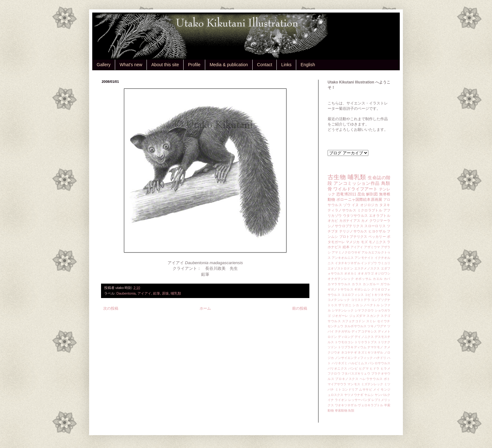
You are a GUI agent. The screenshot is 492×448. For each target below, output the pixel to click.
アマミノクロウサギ (346, 252)
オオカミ (350, 273)
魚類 (351, 411)
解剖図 (372, 194)
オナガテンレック (341, 279)
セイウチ (384, 321)
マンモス (354, 384)
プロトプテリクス (353, 237)
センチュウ (335, 326)
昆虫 (361, 194)
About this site (165, 65)
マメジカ (353, 242)
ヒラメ (385, 368)
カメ (365, 221)
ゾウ (347, 205)
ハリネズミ (340, 363)
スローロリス (375, 226)
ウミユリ (384, 263)
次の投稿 (111, 308)
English (308, 65)
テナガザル (343, 331)
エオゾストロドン (340, 268)
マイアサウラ (337, 384)
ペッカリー (377, 237)
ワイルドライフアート (355, 189)
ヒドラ (374, 368)
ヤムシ (369, 395)
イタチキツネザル (348, 263)
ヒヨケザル (377, 231)
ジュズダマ (357, 316)
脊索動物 (341, 411)
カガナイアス (350, 221)
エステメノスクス (367, 268)
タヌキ (385, 205)
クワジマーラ (380, 221)
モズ (364, 242)
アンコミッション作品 (357, 183)
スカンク (373, 316)
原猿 (165, 293)
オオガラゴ (366, 273)
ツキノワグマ (377, 326)
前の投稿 (300, 308)
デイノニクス (364, 337)
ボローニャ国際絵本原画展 (359, 200)
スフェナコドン (354, 321)
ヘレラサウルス (371, 379)
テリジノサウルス (353, 231)
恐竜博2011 (346, 194)
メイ (376, 389)
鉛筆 (157, 293)
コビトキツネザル (377, 295)
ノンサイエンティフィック (354, 358)
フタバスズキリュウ (356, 373)
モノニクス (377, 242)
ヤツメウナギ (354, 395)
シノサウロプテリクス (345, 226)
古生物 (337, 177)
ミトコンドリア (347, 389)
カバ (387, 279)
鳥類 (386, 183)
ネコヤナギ (349, 352)
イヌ (355, 205)
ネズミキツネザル (370, 352)
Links (286, 65)
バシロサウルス (379, 363)
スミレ (371, 321)
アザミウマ (372, 247)
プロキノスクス (347, 379)
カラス (357, 284)
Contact (265, 65)
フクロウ (334, 373)
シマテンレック (343, 310)
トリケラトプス (366, 342)
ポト (387, 379)
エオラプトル (380, 216)
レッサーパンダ (359, 400)
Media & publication (229, 65)
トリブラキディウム (352, 347)
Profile (194, 65)
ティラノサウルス (342, 210)
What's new (131, 65)
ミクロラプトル (370, 210)
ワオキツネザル (346, 405)
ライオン (341, 400)
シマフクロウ (364, 310)
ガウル (385, 284)
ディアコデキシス (364, 331)
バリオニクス (337, 368)
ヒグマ (364, 368)
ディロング (346, 337)
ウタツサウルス (356, 216)
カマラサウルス (339, 284)
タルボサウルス (355, 326)
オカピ (333, 221)
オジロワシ (382, 273)
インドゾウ (369, 263)
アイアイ (144, 293)
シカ (356, 305)
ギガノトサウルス (340, 289)
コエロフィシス (353, 295)
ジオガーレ (340, 316)
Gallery (104, 65)
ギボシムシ (362, 289)
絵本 (346, 247)
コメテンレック (339, 300)
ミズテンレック (372, 384)
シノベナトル (370, 305)
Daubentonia (126, 293)
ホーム (205, 308)
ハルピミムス (358, 363)
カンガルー (371, 284)
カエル (378, 279)
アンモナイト (364, 258)
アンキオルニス (343, 258)
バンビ (353, 368)
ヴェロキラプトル (370, 405)
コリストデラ (361, 300)
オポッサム (364, 279)
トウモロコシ (344, 342)
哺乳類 (176, 293)
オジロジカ (369, 205)
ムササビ (366, 389)
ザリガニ (345, 305)
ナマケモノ (375, 347)
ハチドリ (380, 358)
